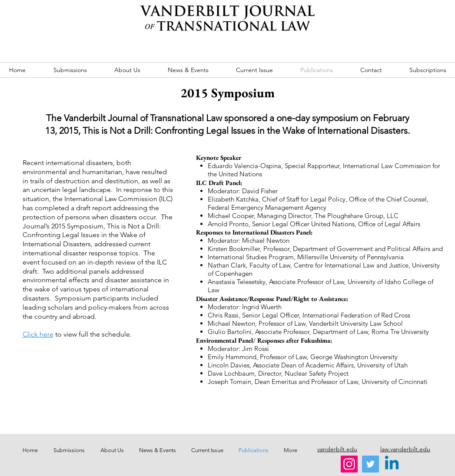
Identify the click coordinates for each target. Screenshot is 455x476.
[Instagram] (349, 464)
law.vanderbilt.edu (405, 449)
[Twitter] (370, 464)
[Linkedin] (392, 464)
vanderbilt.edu (337, 449)
